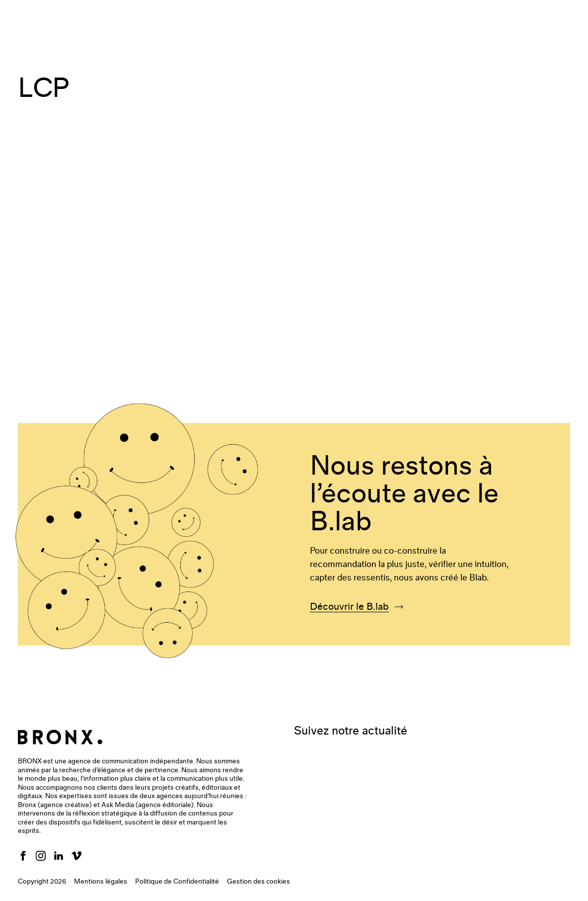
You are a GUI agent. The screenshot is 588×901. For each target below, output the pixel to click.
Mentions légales (101, 882)
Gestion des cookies (258, 882)
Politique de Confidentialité (177, 882)
